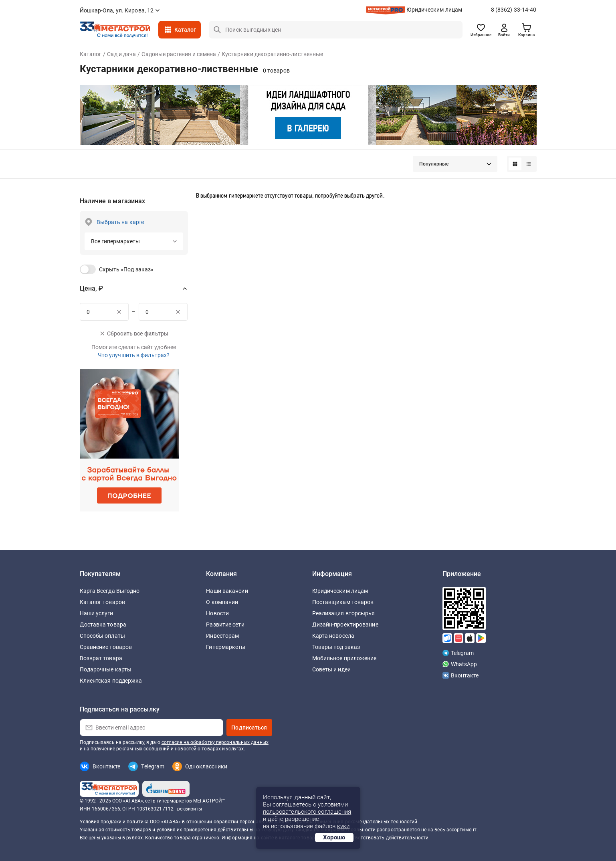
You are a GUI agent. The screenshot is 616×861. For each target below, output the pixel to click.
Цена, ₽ (92, 288)
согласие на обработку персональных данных (215, 742)
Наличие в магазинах (113, 201)
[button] (455, 164)
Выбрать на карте (120, 222)
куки (343, 826)
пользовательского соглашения (307, 812)
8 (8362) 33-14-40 (514, 10)
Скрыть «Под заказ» (126, 269)
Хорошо (334, 837)
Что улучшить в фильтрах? (134, 355)
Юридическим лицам (434, 10)
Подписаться (249, 728)
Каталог (185, 30)
